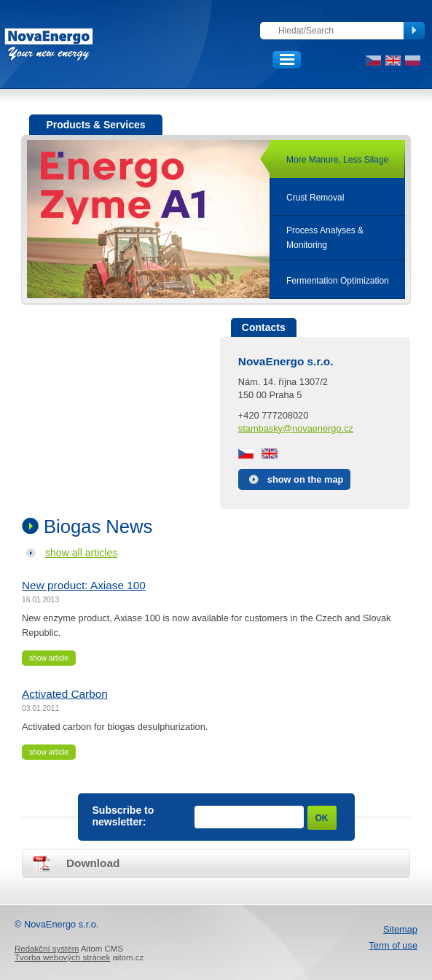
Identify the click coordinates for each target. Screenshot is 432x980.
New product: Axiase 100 (84, 585)
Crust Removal (315, 198)
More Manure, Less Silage (337, 160)
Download (93, 863)
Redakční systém (47, 949)
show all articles (81, 553)
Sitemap (400, 929)
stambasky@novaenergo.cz (296, 428)
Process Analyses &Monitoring (325, 238)
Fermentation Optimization (338, 281)
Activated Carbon (65, 694)
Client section (332, 60)
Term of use (393, 945)
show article (49, 658)
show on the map (306, 479)
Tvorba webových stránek (62, 957)
